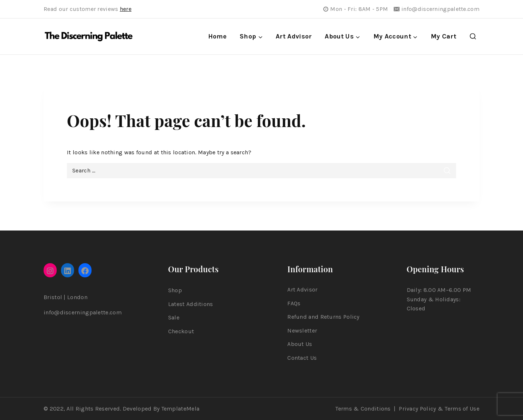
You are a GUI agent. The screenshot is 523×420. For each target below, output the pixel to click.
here (126, 9)
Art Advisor (294, 36)
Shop (175, 290)
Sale (174, 317)
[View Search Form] (473, 37)
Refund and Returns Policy (323, 317)
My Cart (443, 36)
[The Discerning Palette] (89, 37)
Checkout (181, 331)
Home (217, 36)
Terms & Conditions (363, 409)
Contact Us (302, 358)
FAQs (294, 303)
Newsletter (302, 331)
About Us (300, 344)
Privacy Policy (417, 409)
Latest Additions (191, 304)
